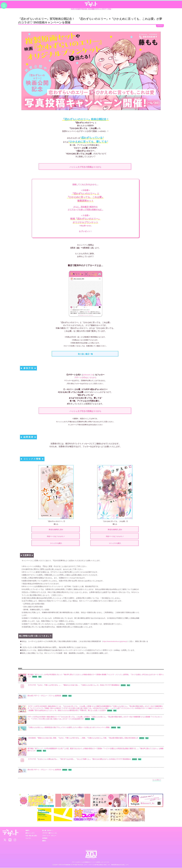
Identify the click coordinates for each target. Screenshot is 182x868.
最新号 (27, 831)
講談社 (44, 841)
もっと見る (157, 780)
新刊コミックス (30, 833)
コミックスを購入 (56, 543)
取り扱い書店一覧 (85, 354)
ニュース (28, 838)
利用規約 (45, 838)
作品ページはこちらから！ (56, 537)
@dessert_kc (88, 375)
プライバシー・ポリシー (49, 836)
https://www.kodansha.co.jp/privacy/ (117, 641)
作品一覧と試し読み (31, 836)
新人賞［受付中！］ (48, 831)
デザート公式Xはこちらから (85, 377)
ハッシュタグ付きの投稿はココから (85, 167)
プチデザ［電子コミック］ (50, 833)
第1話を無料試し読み (56, 530)
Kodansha (67, 865)
